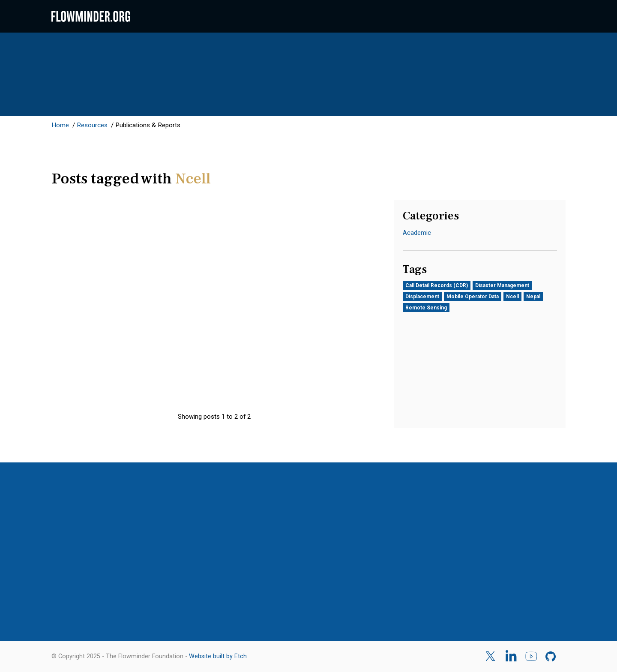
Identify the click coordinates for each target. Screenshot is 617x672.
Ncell (512, 297)
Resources (92, 125)
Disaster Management (502, 285)
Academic (417, 233)
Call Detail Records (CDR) (437, 285)
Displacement (422, 297)
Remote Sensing (426, 308)
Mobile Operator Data (473, 297)
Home (60, 125)
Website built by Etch (218, 656)
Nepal (533, 297)
